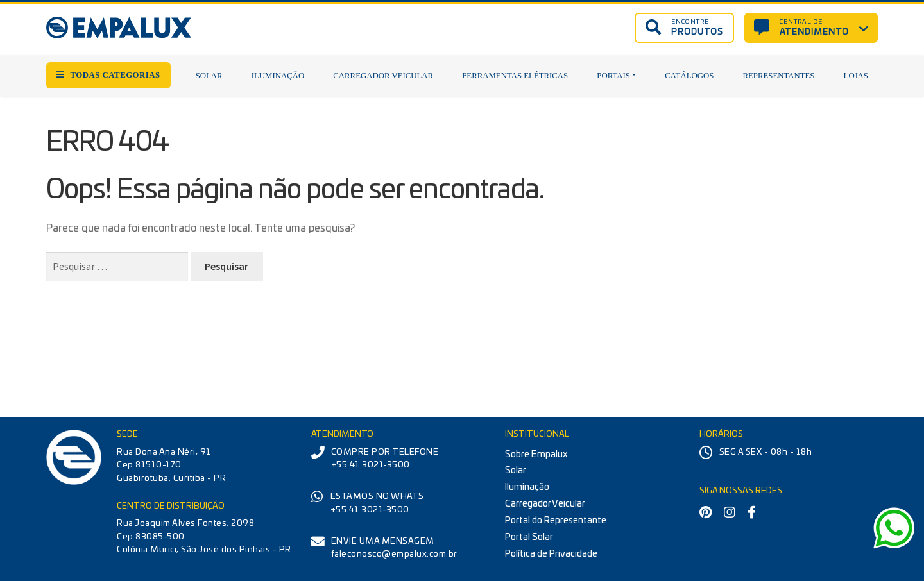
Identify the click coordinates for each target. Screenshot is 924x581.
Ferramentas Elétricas (515, 76)
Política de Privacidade (551, 554)
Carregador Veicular (383, 76)
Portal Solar (529, 537)
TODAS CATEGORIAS (108, 75)
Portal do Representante (556, 520)
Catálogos (689, 76)
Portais (613, 76)
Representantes (778, 76)
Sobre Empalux (536, 454)
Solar (209, 76)
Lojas (856, 76)
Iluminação (278, 76)
